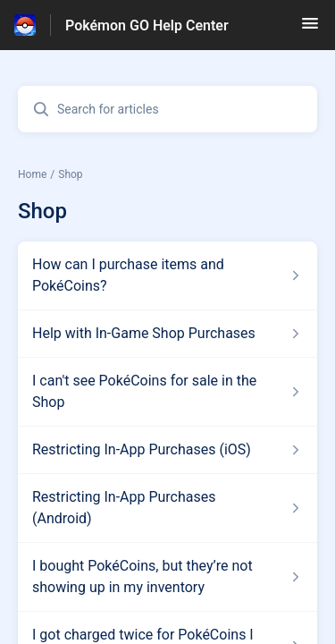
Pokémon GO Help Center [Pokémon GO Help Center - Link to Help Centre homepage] (147, 25)
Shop (70, 174)
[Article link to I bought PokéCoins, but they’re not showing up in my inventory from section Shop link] (167, 577)
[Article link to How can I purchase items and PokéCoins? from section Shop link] (167, 275)
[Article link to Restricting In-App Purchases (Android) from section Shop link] (167, 508)
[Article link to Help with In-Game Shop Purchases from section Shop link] (167, 334)
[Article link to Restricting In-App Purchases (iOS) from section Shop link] (167, 450)
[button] (310, 29)
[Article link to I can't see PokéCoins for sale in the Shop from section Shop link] (167, 392)
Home (32, 174)
